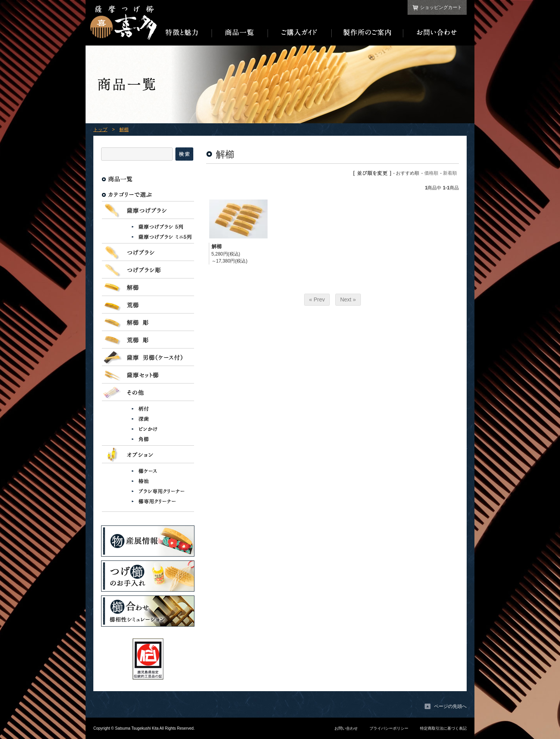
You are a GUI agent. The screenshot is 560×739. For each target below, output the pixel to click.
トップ (100, 130)
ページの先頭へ (450, 706)
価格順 (431, 173)
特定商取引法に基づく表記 (443, 728)
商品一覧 (240, 33)
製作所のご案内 (367, 33)
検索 (184, 154)
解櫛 (124, 130)
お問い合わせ (435, 33)
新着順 (450, 173)
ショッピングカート (441, 7)
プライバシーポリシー (389, 728)
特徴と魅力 (184, 33)
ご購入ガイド (300, 33)
